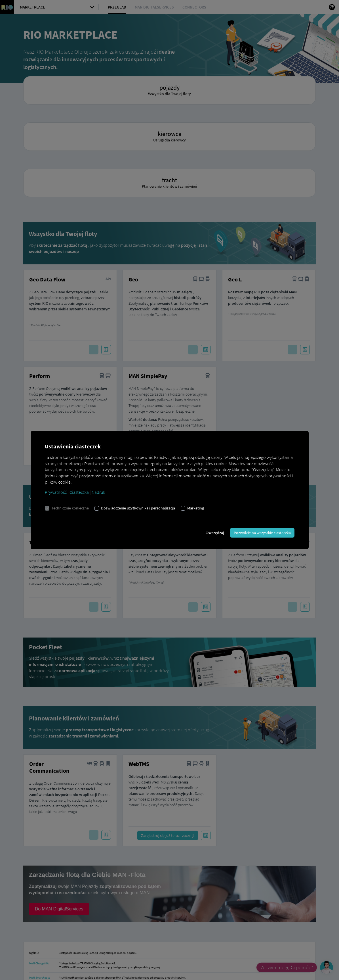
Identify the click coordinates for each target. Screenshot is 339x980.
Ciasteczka (79, 492)
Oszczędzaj (215, 533)
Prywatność (56, 492)
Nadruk (98, 492)
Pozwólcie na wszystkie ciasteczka (262, 533)
